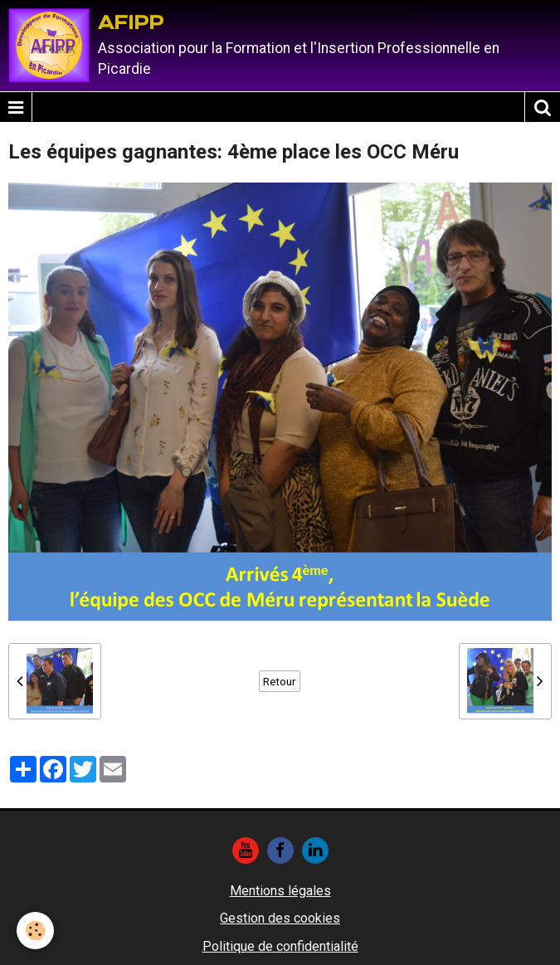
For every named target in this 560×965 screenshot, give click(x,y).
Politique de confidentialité (280, 946)
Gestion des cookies (280, 918)
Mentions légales (280, 891)
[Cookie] (35, 931)
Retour (280, 681)
